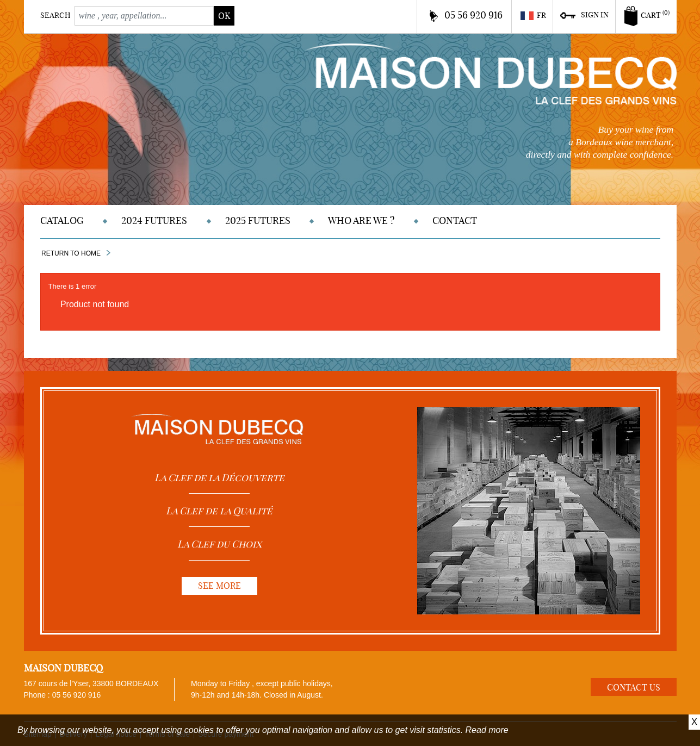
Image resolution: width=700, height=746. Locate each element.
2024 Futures (154, 220)
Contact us (634, 687)
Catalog (62, 220)
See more (219, 586)
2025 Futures (258, 220)
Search (55, 15)
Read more (487, 730)
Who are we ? (361, 220)
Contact (455, 220)
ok (224, 16)
